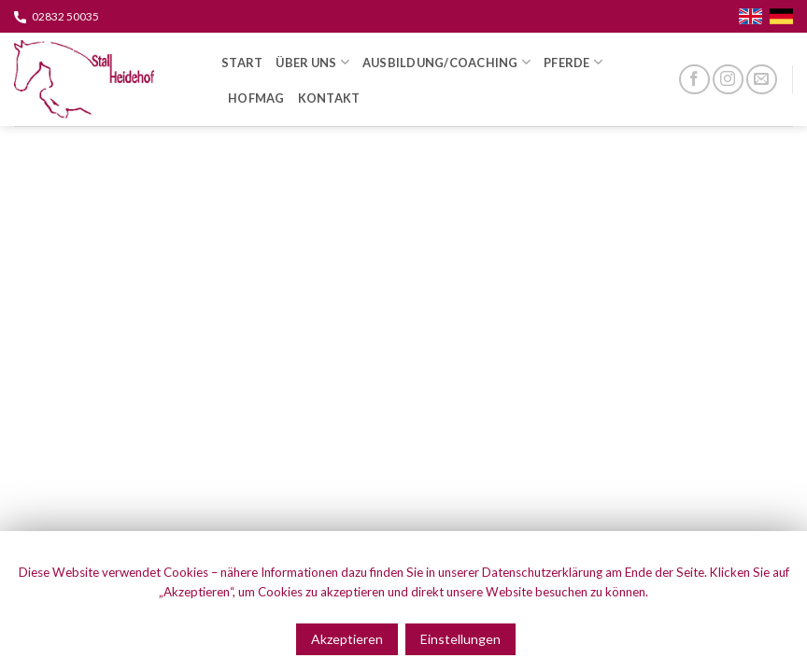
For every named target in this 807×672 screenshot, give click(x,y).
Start (242, 63)
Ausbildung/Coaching (446, 62)
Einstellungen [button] (460, 639)
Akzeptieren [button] (347, 639)
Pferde (573, 62)
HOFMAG (256, 98)
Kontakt (329, 98)
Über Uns (312, 62)
